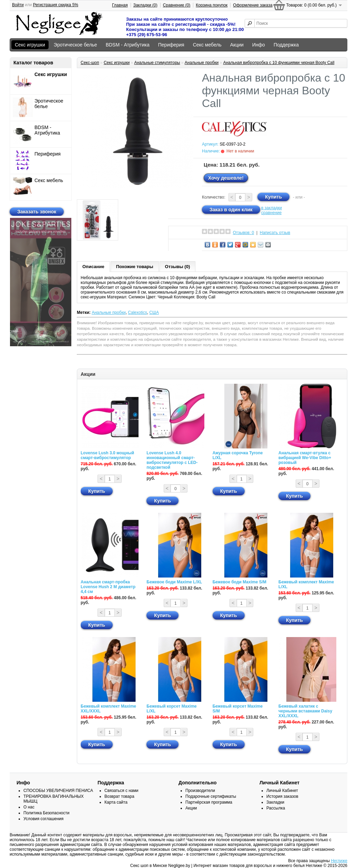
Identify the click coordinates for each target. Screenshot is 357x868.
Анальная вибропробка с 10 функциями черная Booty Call (279, 63)
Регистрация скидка (56, 5)
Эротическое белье (75, 45)
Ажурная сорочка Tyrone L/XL (238, 455)
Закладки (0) (145, 5)
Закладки (275, 802)
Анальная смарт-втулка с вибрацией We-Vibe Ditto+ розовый (305, 458)
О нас (29, 807)
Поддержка (286, 45)
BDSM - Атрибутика (128, 45)
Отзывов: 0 (244, 233)
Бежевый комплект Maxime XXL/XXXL (108, 709)
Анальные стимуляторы (157, 63)
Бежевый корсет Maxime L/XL (171, 709)
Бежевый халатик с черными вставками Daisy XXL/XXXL (305, 711)
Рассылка (276, 808)
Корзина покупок (212, 5)
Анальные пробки (202, 63)
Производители (200, 791)
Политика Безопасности (46, 813)
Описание (93, 267)
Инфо (259, 45)
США (154, 313)
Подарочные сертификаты (211, 796)
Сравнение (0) (177, 5)
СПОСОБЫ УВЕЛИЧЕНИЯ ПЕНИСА (58, 791)
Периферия (171, 45)
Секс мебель (207, 45)
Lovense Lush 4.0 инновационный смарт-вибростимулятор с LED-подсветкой (172, 460)
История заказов (282, 796)
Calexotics (137, 313)
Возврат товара (119, 796)
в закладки (272, 208)
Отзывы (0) (178, 267)
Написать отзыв (275, 233)
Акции (237, 45)
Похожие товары (135, 267)
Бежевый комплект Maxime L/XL (306, 584)
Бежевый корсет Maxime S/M (238, 709)
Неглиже (339, 861)
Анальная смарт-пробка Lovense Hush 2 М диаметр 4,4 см (108, 587)
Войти (18, 5)
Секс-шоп (90, 63)
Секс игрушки (30, 45)
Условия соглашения (43, 819)
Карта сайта (116, 802)
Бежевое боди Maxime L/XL (174, 582)
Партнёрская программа (209, 802)
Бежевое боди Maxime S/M (239, 582)
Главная (120, 5)
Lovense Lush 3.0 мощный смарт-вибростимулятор (107, 455)
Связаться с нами (121, 791)
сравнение (271, 213)
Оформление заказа (253, 5)
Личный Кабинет (282, 791)
